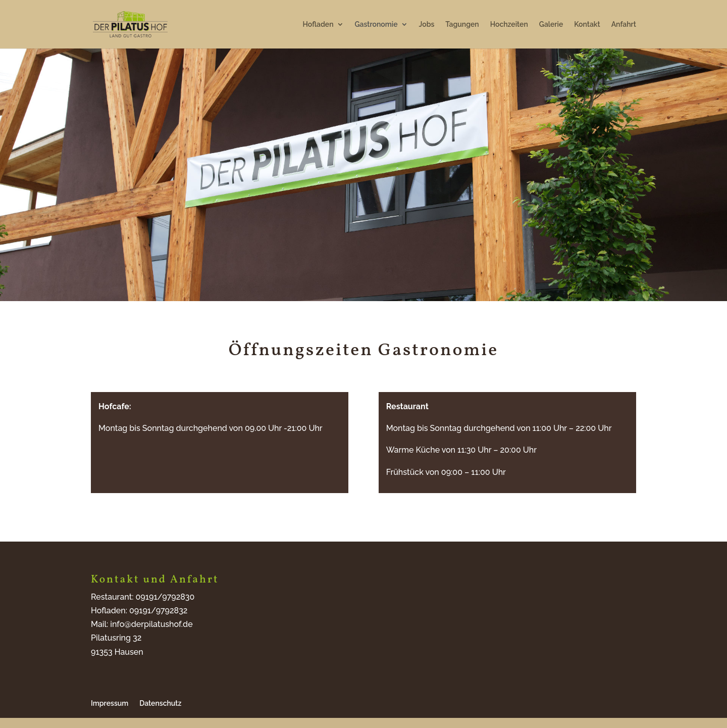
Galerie (551, 25)
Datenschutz (160, 703)
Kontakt (587, 25)
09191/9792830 (165, 597)
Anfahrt (624, 25)
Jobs (427, 25)
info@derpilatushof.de (151, 624)
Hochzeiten (509, 25)
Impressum (110, 703)
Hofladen (318, 25)
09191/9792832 (158, 611)
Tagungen (462, 25)
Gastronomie (376, 25)
